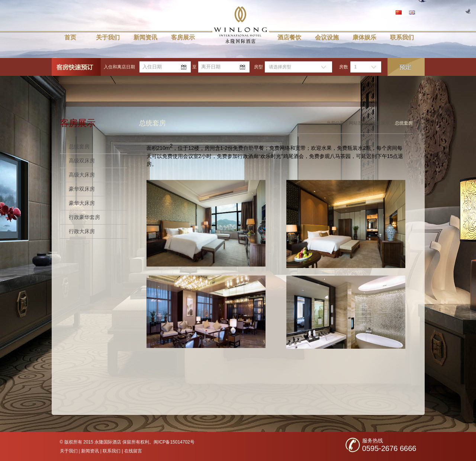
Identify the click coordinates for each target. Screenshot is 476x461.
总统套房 (79, 146)
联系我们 (402, 37)
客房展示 (183, 37)
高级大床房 (82, 175)
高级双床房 (82, 161)
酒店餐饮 (289, 37)
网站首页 (358, 123)
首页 (70, 37)
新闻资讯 (145, 37)
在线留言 (133, 451)
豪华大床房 (82, 203)
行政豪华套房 (84, 217)
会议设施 (327, 37)
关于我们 (108, 37)
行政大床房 (82, 231)
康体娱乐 (364, 37)
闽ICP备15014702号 (174, 442)
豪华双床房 (82, 189)
